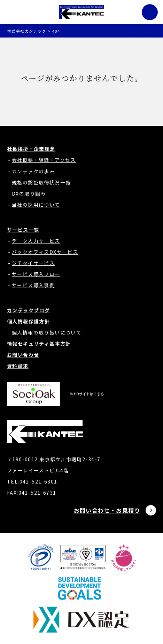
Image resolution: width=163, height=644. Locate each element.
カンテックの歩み (33, 171)
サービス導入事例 (33, 285)
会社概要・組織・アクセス (44, 160)
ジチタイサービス (33, 263)
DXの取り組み (29, 193)
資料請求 (18, 366)
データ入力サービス (36, 241)
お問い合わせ (23, 355)
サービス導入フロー (36, 274)
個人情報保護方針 (28, 321)
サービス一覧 (23, 230)
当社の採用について (36, 205)
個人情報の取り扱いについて (47, 332)
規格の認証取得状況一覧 (41, 182)
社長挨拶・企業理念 (31, 149)
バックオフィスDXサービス (45, 252)
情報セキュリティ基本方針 (39, 344)
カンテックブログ (28, 310)
